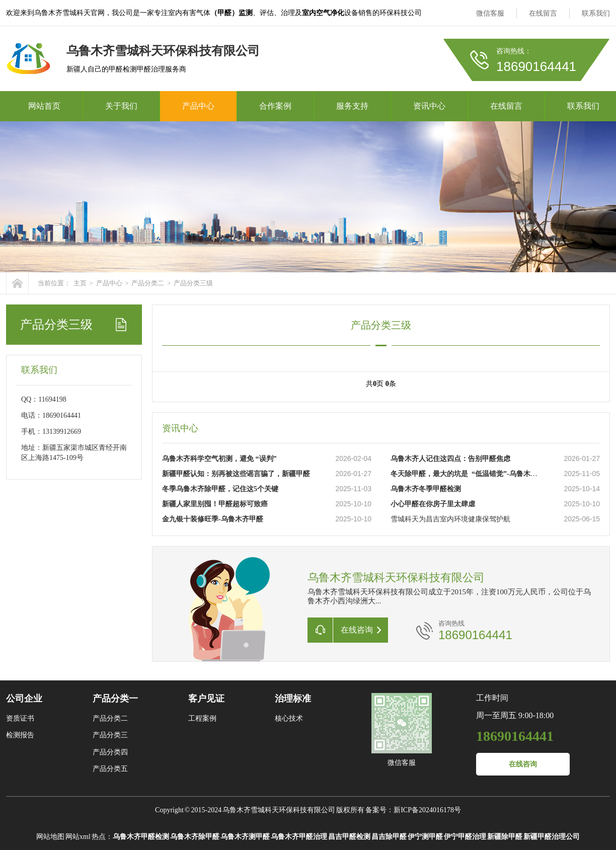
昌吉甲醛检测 (349, 837)
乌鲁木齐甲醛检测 (141, 837)
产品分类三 (110, 735)
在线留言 (543, 13)
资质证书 (20, 718)
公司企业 (24, 699)
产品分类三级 (193, 283)
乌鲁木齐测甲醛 (245, 837)
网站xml (78, 837)
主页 (80, 283)
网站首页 (44, 106)
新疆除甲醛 (505, 837)
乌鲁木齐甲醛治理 (299, 837)
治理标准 (293, 699)
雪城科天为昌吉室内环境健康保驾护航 (450, 519)
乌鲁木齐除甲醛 (195, 837)
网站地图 (50, 837)
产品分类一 (115, 699)
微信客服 (490, 13)
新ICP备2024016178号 (427, 810)
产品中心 (198, 106)
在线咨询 (523, 764)
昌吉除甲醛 (389, 837)
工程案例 (202, 718)
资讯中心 (429, 106)
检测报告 (20, 735)
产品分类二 (148, 283)
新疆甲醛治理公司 (552, 837)
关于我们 (121, 106)
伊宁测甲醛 (425, 837)
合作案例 (275, 106)
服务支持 (352, 106)
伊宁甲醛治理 (465, 837)
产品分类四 (110, 752)
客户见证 (206, 699)
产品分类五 (110, 769)
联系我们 (596, 13)
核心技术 (289, 718)
